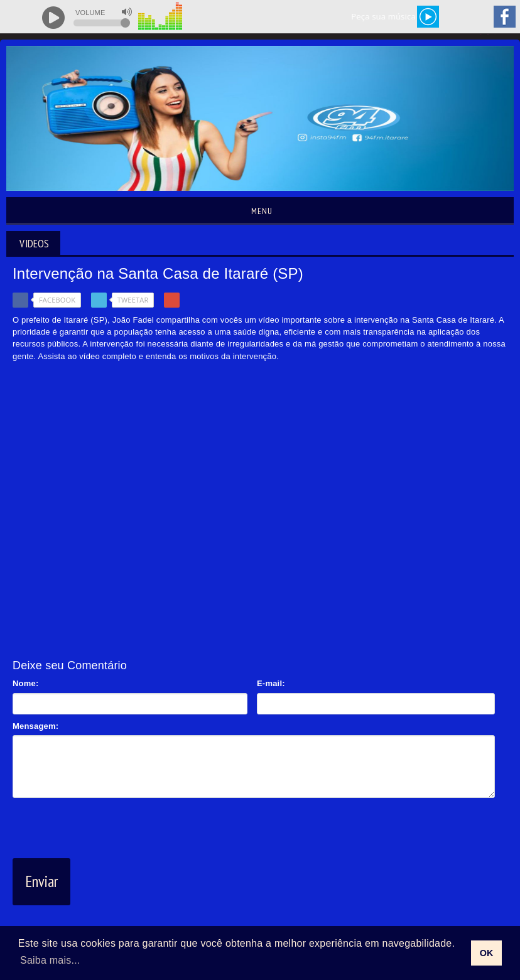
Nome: (25, 683)
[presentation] (108, 826)
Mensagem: (35, 726)
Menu (260, 211)
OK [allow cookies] (487, 953)
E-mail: (271, 683)
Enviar (41, 881)
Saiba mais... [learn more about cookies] (50, 960)
